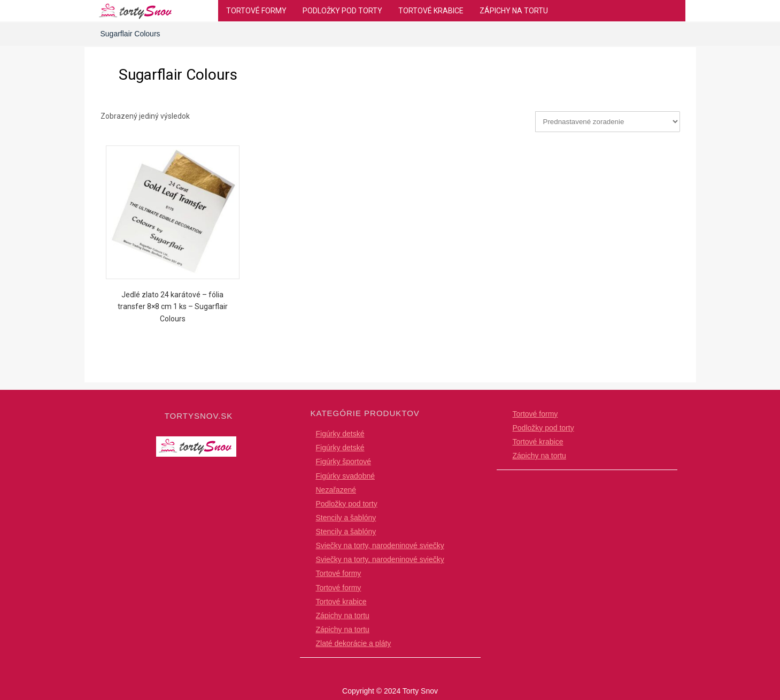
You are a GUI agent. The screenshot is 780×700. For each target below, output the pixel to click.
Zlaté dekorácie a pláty (354, 643)
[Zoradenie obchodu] (608, 122)
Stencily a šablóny (346, 518)
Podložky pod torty (342, 11)
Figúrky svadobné (346, 476)
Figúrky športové (343, 461)
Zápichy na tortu (514, 11)
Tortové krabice (431, 11)
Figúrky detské (340, 434)
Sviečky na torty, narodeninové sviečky (380, 545)
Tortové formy (256, 11)
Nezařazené (336, 490)
